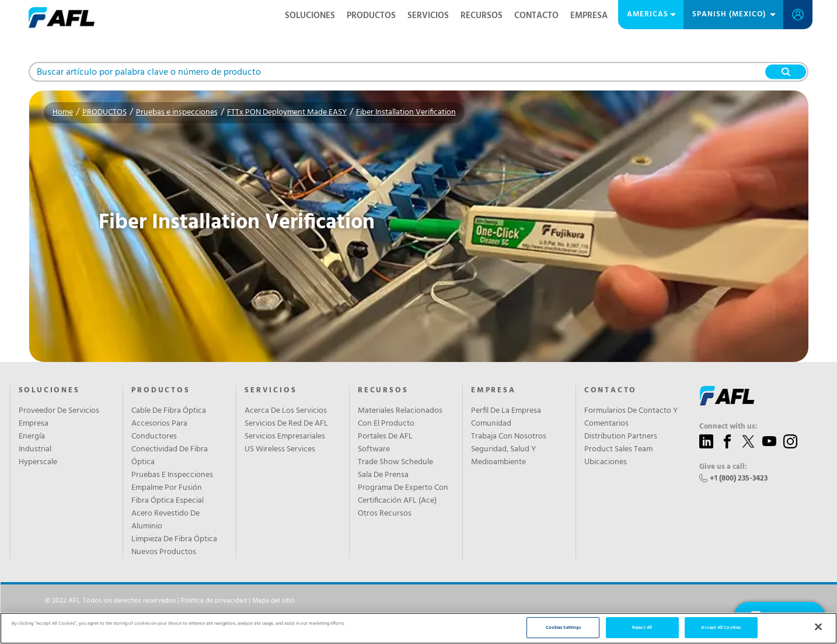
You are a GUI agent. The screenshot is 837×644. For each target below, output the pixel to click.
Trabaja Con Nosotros (509, 437)
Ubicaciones (606, 462)
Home (63, 112)
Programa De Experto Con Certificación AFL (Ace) (403, 495)
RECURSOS (482, 16)
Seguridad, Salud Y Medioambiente (503, 456)
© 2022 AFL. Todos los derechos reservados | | (170, 601)
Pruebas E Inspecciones (172, 475)
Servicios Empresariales (285, 437)
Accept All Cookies (721, 627)
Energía (32, 437)
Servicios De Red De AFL (286, 424)
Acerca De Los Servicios (286, 411)
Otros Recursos (385, 514)
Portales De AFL (385, 437)
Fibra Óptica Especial (168, 501)
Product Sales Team (618, 450)
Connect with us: (728, 427)
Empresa (34, 424)
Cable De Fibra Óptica (169, 411)
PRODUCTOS (371, 16)
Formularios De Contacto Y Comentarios (631, 417)
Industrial (35, 450)
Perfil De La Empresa (506, 411)
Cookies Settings (563, 627)
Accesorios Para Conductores (159, 430)
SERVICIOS (428, 16)
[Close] (818, 627)
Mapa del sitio (273, 601)
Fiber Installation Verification (406, 112)
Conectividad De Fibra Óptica (170, 456)
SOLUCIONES (310, 16)
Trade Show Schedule (395, 462)
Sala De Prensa (383, 475)
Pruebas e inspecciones (177, 112)
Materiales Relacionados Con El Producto (400, 417)
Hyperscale (38, 462)
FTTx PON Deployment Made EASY (287, 112)
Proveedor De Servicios (59, 411)
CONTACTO (536, 16)
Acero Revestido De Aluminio (165, 520)
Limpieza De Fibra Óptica (174, 539)
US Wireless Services (280, 450)
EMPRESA (589, 16)
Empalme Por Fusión (167, 488)
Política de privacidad (214, 601)
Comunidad (491, 424)
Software (374, 450)
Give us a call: (723, 467)
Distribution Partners (621, 437)
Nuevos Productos (164, 552)
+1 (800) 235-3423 (739, 478)
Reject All (642, 627)
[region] (418, 628)
